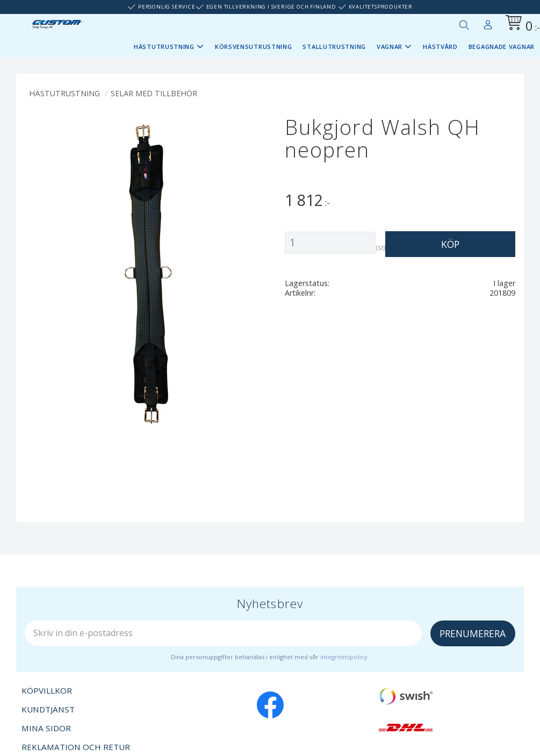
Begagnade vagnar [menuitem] (502, 47)
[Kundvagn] (521, 24)
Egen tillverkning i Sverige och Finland (271, 7)
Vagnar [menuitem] (390, 47)
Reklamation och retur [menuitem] (76, 747)
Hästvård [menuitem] (440, 47)
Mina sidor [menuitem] (488, 23)
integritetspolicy (344, 657)
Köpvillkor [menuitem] (47, 690)
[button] (464, 25)
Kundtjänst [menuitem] (48, 709)
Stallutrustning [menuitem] (334, 47)
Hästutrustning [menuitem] (164, 47)
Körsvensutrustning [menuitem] (254, 47)
